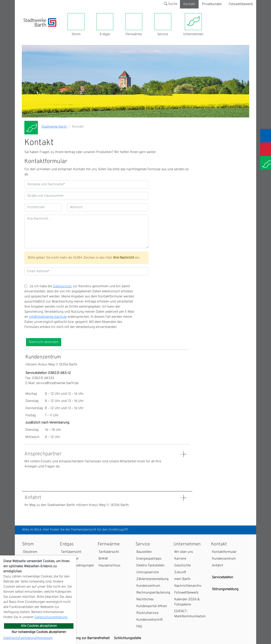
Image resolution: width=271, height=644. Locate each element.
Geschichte (183, 566)
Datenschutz (62, 286)
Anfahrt (218, 566)
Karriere (180, 559)
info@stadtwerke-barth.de (48, 317)
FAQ (139, 627)
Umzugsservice (148, 572)
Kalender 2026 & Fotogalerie (187, 602)
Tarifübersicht (71, 552)
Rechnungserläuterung (153, 593)
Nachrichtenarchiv (188, 586)
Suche (171, 4)
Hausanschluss (109, 566)
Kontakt (189, 4)
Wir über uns (184, 552)
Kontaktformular (224, 552)
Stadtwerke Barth (54, 127)
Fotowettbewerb (241, 4)
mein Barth (182, 579)
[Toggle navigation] (26, 29)
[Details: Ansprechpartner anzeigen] (184, 454)
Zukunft (180, 572)
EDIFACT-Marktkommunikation (190, 614)
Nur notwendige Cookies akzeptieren (39, 632)
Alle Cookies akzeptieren (39, 626)
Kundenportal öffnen (152, 606)
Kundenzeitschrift (150, 620)
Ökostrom (30, 552)
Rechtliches (145, 599)
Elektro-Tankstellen (150, 566)
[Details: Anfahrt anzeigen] (184, 498)
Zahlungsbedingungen (77, 566)
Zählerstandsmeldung (152, 579)
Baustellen (144, 552)
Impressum (44, 638)
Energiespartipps (149, 559)
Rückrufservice (147, 613)
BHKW (103, 559)
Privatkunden (212, 4)
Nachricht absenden (44, 342)
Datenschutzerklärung (51, 617)
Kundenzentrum (148, 586)
